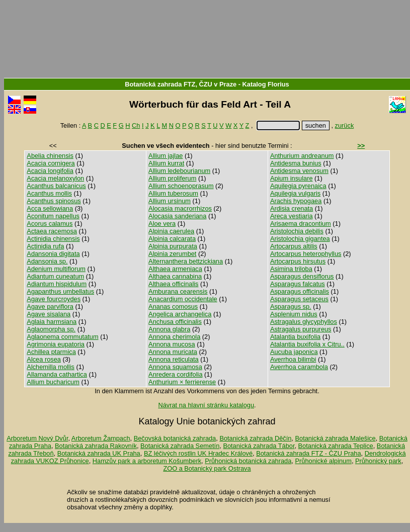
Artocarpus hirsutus (298, 261)
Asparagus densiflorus (302, 276)
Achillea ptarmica (51, 352)
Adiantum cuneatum (55, 276)
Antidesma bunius (296, 163)
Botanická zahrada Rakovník (96, 446)
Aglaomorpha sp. (51, 329)
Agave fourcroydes (54, 299)
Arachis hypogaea (296, 201)
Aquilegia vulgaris (295, 193)
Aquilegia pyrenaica (298, 186)
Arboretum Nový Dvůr (37, 438)
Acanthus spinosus (54, 201)
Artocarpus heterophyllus (306, 254)
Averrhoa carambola (299, 367)
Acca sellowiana (50, 208)
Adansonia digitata (53, 254)
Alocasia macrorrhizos (180, 208)
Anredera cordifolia (175, 374)
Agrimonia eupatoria (56, 344)
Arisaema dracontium (301, 224)
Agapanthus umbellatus (60, 291)
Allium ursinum (170, 201)
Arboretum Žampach (101, 438)
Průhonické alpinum (323, 461)
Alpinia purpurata (173, 246)
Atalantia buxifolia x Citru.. (307, 344)
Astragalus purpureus (301, 329)
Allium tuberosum (173, 193)
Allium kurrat (166, 163)
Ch (136, 125)
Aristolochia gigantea (300, 239)
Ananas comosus (173, 306)
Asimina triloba (291, 269)
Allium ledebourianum (179, 171)
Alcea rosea (44, 359)
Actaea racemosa (52, 231)
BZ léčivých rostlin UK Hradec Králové (198, 453)
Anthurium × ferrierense (182, 382)
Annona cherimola (174, 337)
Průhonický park (378, 461)
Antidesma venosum (299, 171)
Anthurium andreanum (302, 156)
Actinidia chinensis (53, 239)
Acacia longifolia (50, 171)
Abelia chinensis (50, 156)
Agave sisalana (49, 314)
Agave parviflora (50, 306)
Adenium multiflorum (56, 269)
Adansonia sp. (47, 261)
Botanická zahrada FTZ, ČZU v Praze (181, 84)
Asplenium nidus (294, 314)
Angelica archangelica (180, 314)
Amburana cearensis (178, 291)
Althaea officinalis (173, 284)
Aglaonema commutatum (62, 337)
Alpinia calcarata (172, 239)
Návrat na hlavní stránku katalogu (206, 405)
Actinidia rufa (45, 246)
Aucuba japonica (294, 352)
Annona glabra (169, 329)
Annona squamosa (175, 367)
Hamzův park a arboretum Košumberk (147, 461)
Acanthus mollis (49, 193)
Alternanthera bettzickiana (186, 261)
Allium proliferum (172, 178)
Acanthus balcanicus (56, 186)
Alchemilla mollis (51, 367)
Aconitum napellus (53, 216)
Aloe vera (162, 224)
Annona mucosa (172, 344)
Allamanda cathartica (57, 374)
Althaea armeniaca (175, 269)
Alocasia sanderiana (177, 216)
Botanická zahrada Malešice (335, 438)
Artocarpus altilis (294, 246)
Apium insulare (292, 178)
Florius (278, 84)
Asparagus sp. (291, 306)
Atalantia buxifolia (295, 337)
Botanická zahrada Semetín (180, 446)
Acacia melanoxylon (55, 178)
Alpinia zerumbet (172, 254)
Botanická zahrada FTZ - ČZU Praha (308, 453)
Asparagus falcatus (298, 284)
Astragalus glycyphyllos (304, 322)
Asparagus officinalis (300, 291)
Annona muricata (173, 352)
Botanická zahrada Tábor (259, 446)
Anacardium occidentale (183, 299)
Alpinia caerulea (171, 231)
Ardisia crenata (292, 208)
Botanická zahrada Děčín (255, 438)
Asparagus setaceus (299, 299)
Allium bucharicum (53, 382)
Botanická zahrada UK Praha (99, 453)
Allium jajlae (166, 156)
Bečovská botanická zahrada (175, 438)
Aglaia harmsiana (52, 322)
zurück (345, 125)
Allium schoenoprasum (181, 186)
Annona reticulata (174, 359)
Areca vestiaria (292, 216)
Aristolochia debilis (297, 231)
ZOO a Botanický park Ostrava (207, 468)
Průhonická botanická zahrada (248, 461)
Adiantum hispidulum (57, 284)
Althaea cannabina (175, 276)
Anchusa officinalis (175, 322)
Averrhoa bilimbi (293, 359)
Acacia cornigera (51, 163)
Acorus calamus (50, 224)
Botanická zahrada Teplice (336, 446)
